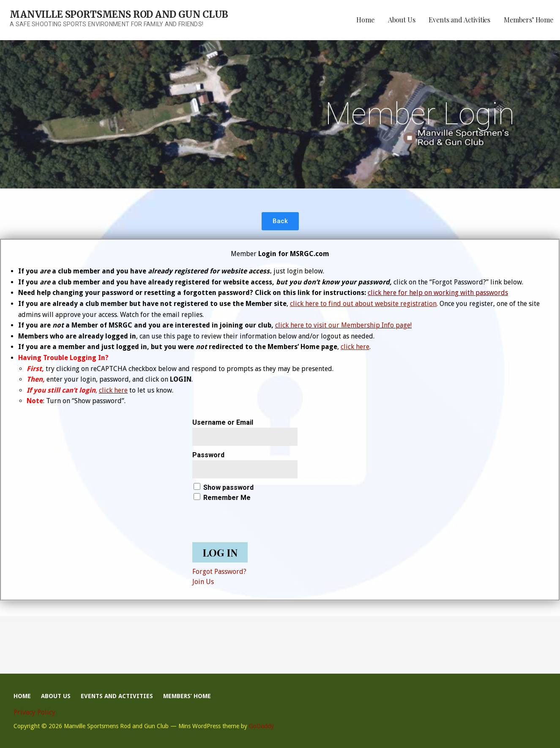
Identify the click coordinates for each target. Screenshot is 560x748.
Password (208, 455)
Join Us (203, 582)
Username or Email (223, 422)
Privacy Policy (34, 712)
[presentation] (257, 519)
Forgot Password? (219, 572)
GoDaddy (261, 726)
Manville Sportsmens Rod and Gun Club (119, 14)
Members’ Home (529, 20)
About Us (402, 20)
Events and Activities (459, 20)
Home (365, 20)
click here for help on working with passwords (438, 293)
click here (113, 390)
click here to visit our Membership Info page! (343, 325)
